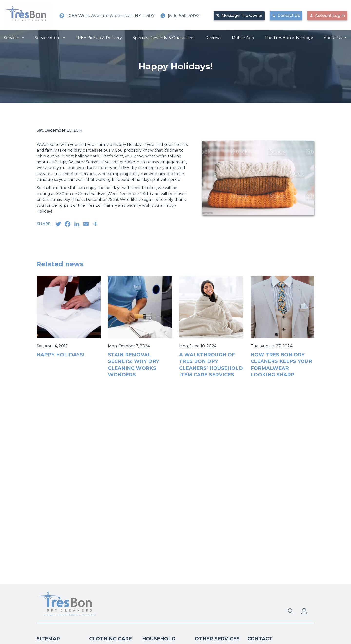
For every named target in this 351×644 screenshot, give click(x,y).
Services (12, 37)
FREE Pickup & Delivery (99, 37)
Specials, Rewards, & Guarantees (164, 37)
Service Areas (48, 37)
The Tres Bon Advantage (289, 37)
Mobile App (243, 37)
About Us (333, 37)
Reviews (213, 37)
